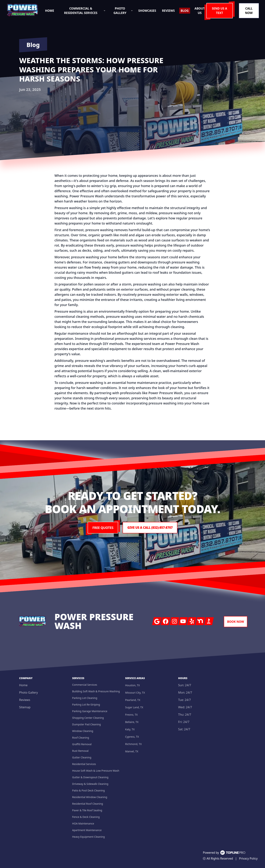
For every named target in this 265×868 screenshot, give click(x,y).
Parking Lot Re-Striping (86, 705)
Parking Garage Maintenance (90, 711)
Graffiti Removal (82, 744)
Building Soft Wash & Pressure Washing (96, 691)
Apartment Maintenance (87, 830)
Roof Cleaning (81, 738)
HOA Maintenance (83, 823)
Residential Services (84, 764)
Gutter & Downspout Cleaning (90, 777)
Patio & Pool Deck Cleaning (88, 790)
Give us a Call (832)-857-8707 (150, 528)
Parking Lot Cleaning (85, 698)
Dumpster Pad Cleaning (86, 724)
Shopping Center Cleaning (88, 718)
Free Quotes (101, 528)
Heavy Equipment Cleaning (88, 837)
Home (23, 685)
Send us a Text (222, 11)
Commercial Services (85, 685)
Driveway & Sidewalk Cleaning (90, 784)
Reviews (25, 700)
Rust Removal (80, 751)
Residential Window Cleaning (90, 797)
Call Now (249, 11)
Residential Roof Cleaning (88, 804)
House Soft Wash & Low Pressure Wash (96, 771)
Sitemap (25, 707)
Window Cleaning (83, 731)
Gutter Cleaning (82, 757)
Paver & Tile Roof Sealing (87, 810)
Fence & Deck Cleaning (86, 817)
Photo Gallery (29, 692)
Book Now (236, 622)
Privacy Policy (248, 858)
